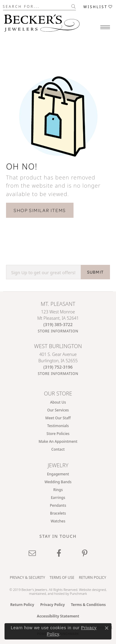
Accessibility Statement (58, 616)
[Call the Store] (58, 324)
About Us (58, 402)
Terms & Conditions (88, 605)
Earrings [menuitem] (58, 498)
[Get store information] (58, 331)
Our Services (58, 410)
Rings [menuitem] (58, 490)
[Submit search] (74, 6)
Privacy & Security (28, 577)
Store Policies (58, 434)
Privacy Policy (52, 605)
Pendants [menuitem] (58, 505)
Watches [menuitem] (58, 521)
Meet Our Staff (58, 418)
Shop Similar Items (40, 210)
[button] (98, 6)
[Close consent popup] (107, 628)
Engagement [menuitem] (58, 474)
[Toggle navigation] (105, 27)
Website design (90, 590)
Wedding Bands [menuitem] (58, 482)
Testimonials (58, 426)
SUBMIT (95, 272)
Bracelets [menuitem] (58, 513)
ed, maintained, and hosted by (68, 592)
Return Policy (93, 577)
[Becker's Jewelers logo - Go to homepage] (42, 22)
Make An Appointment (58, 441)
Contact (58, 449)
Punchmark (78, 593)
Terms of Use (62, 577)
